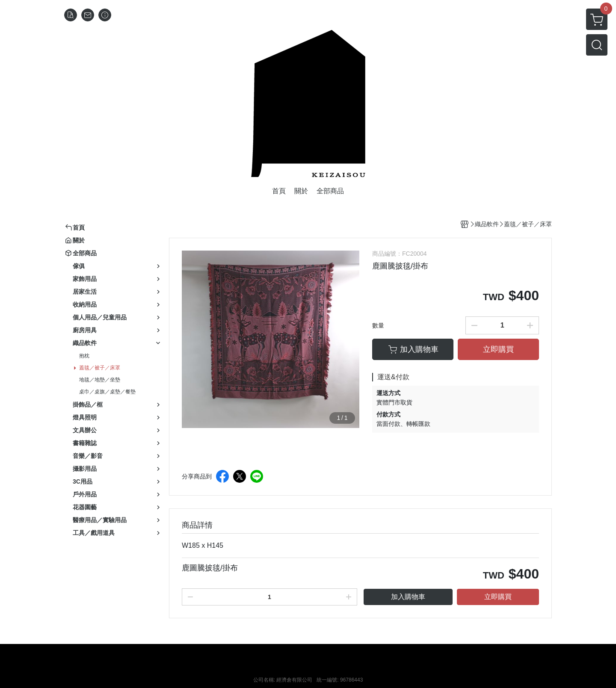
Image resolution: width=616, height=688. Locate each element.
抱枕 (84, 356)
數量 (378, 325)
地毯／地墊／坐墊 (100, 380)
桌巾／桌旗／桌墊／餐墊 (107, 392)
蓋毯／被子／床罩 (100, 368)
